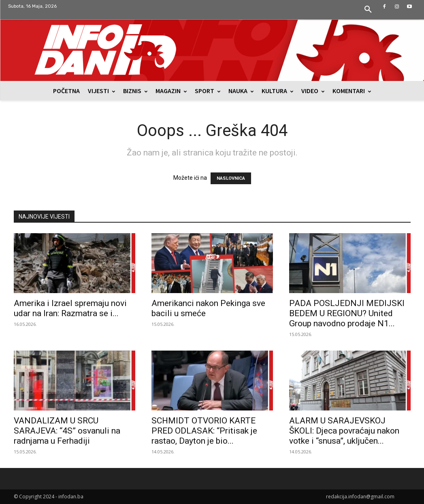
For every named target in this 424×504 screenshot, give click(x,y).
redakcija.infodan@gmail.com (360, 497)
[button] (368, 10)
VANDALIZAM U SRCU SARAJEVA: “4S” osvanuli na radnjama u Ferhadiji (67, 431)
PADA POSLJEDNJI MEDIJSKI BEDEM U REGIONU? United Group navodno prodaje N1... (347, 313)
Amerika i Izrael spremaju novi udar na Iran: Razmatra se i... (70, 308)
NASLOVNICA (231, 178)
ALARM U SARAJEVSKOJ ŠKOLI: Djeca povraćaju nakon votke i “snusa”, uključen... (344, 431)
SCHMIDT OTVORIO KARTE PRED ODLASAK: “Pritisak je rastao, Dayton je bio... (204, 431)
